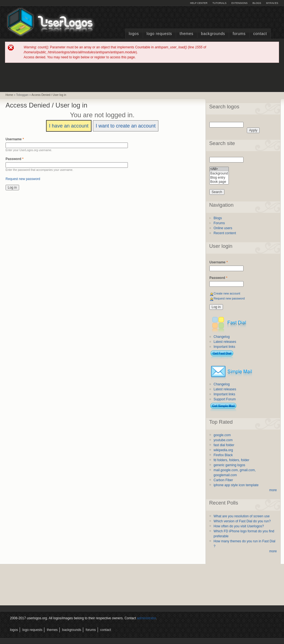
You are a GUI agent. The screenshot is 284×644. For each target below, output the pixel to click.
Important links (224, 347)
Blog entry (219, 178)
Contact (260, 34)
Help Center (199, 3)
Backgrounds (213, 34)
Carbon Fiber (223, 480)
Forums (239, 34)
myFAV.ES (272, 3)
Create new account (227, 293)
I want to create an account (126, 126)
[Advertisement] (142, 77)
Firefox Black (223, 455)
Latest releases (225, 342)
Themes (187, 34)
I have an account (69, 126)
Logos (134, 34)
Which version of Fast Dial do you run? (242, 521)
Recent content (225, 233)
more (273, 490)
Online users (223, 228)
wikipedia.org (223, 450)
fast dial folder (224, 445)
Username (15, 139)
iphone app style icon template (236, 485)
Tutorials (219, 3)
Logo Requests (159, 34)
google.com (222, 435)
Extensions (239, 3)
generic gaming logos (229, 465)
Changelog (222, 337)
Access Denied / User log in (49, 95)
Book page (219, 182)
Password (15, 159)
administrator (147, 618)
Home (9, 95)
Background (219, 174)
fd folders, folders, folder (231, 460)
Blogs (257, 3)
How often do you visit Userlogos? (239, 526)
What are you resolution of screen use (242, 516)
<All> (219, 169)
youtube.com (223, 440)
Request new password (23, 179)
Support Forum (225, 399)
